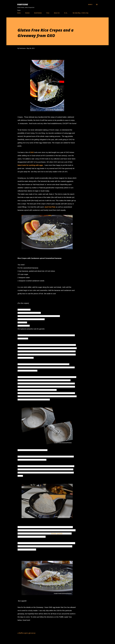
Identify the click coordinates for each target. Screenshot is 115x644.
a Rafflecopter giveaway (27, 633)
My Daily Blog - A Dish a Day (81, 13)
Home (19, 13)
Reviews (27, 13)
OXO (32, 152)
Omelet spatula (56, 534)
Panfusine (23, 4)
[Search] (90, 4)
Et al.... (66, 13)
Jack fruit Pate (50, 207)
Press (48, 13)
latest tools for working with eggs (30, 165)
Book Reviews (38, 13)
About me (57, 13)
